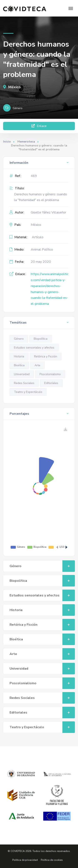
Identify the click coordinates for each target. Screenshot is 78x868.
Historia (19, 356)
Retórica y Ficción (46, 356)
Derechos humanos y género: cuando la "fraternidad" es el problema (41, 197)
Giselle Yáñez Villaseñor (48, 212)
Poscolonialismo (50, 374)
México (12, 87)
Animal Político (42, 250)
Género (19, 339)
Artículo (38, 237)
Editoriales (51, 383)
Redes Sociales (24, 383)
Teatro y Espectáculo (28, 392)
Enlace (39, 126)
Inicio (7, 142)
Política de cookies (52, 860)
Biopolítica (41, 339)
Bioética (19, 365)
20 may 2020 (41, 262)
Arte (37, 365)
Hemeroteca (26, 142)
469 (34, 176)
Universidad (22, 374)
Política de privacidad (25, 860)
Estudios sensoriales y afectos (34, 348)
